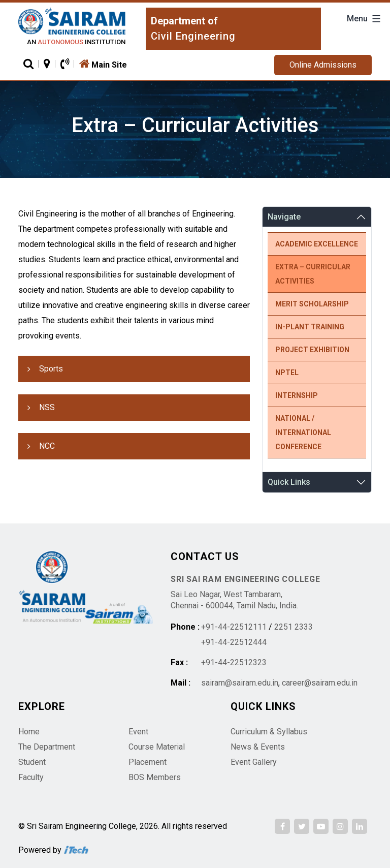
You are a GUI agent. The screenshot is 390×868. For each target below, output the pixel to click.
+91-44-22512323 (234, 662)
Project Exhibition (312, 350)
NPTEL (287, 373)
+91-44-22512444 (234, 642)
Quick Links (289, 482)
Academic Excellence (317, 244)
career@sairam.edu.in (320, 683)
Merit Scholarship (312, 304)
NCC (47, 446)
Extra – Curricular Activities (313, 274)
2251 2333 (294, 627)
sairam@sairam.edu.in (240, 683)
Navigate (284, 217)
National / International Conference (303, 432)
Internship (297, 395)
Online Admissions (323, 65)
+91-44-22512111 (234, 627)
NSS (47, 407)
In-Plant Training (310, 327)
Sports (51, 369)
